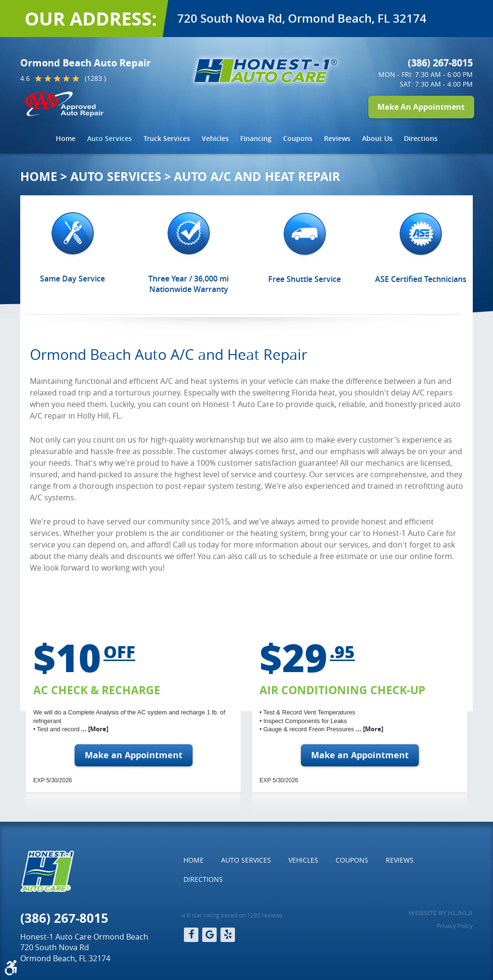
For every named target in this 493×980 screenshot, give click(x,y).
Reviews (337, 138)
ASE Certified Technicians (421, 279)
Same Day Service (72, 279)
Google (209, 935)
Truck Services (167, 138)
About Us (377, 138)
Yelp (228, 935)
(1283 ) (95, 78)
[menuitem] (66, 139)
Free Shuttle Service (305, 279)
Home (66, 138)
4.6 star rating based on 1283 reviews (232, 915)
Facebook (191, 935)
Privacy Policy (455, 926)
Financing (256, 138)
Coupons (298, 138)
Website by (440, 913)
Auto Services (110, 138)
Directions (421, 138)
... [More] (94, 729)
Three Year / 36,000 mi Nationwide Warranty (188, 284)
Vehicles (215, 138)
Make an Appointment (134, 755)
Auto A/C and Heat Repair (257, 176)
